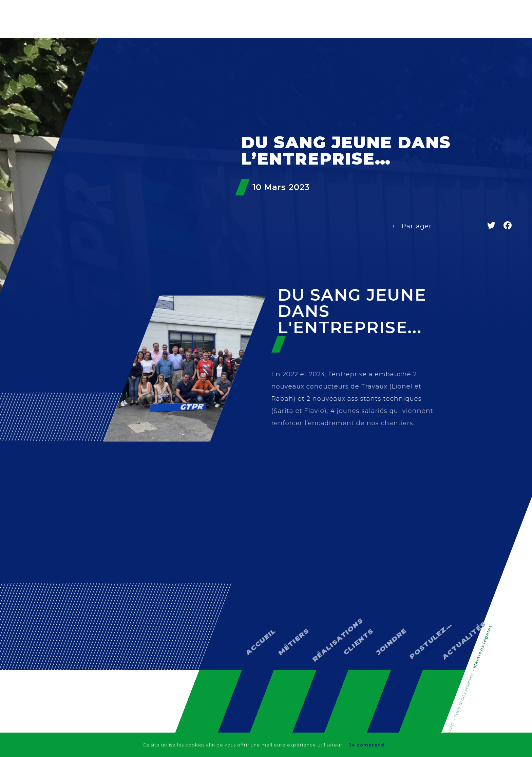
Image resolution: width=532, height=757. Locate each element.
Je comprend (368, 745)
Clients (387, 57)
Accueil (256, 613)
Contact (428, 57)
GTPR (249, 57)
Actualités (475, 57)
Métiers (288, 57)
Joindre (387, 613)
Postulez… (423, 602)
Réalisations (338, 57)
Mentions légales (482, 647)
